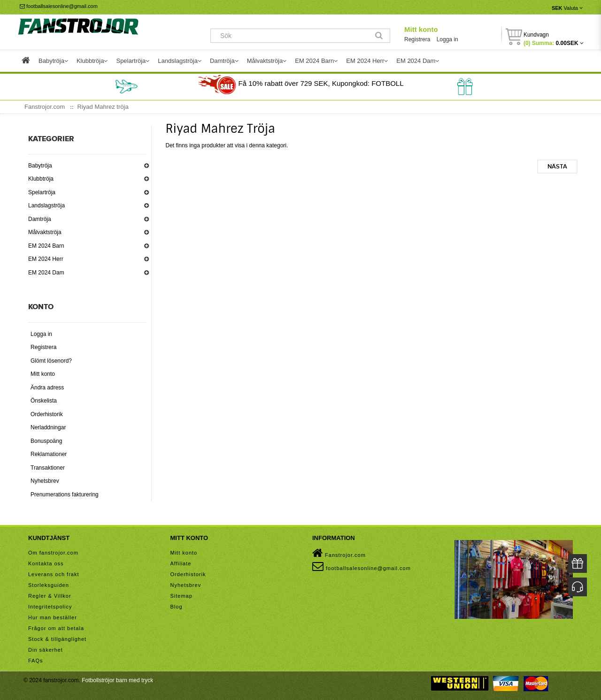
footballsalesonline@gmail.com (59, 6)
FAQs (36, 661)
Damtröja (40, 219)
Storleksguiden (49, 585)
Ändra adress (47, 388)
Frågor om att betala (56, 628)
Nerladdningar (48, 427)
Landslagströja (46, 205)
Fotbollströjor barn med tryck (117, 680)
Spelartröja (42, 192)
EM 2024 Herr (46, 259)
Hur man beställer (53, 617)
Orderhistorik (47, 414)
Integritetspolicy (50, 607)
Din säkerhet (46, 650)
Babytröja (40, 166)
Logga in (447, 39)
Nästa (557, 167)
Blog (177, 607)
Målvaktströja (45, 232)
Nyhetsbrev (45, 481)
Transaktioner (48, 468)
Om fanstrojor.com (53, 553)
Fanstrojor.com (339, 553)
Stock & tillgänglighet (57, 639)
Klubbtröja (41, 179)
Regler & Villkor (50, 596)
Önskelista (44, 401)
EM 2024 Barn (46, 246)
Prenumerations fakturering (65, 495)
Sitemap (181, 596)
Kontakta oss (46, 563)
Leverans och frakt (54, 574)
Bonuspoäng (46, 441)
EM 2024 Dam (46, 273)
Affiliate (181, 563)
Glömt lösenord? (51, 361)
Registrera (417, 39)
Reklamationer (49, 454)
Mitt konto (421, 29)
